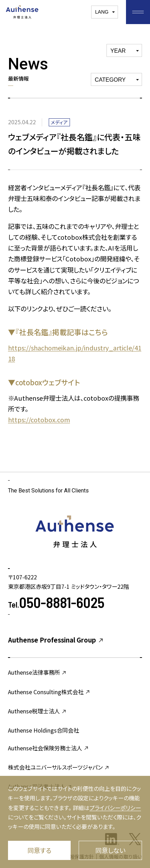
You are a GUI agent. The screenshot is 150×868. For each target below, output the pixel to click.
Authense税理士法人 (37, 711)
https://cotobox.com (39, 420)
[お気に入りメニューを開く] (138, 12)
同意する (39, 850)
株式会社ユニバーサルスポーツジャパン (59, 767)
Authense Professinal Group (56, 640)
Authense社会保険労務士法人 (49, 748)
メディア (59, 122)
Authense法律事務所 (37, 672)
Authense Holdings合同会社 (44, 730)
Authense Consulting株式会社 (49, 692)
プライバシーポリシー (115, 808)
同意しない (110, 850)
